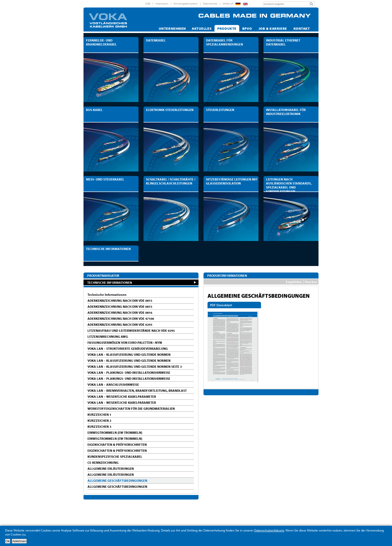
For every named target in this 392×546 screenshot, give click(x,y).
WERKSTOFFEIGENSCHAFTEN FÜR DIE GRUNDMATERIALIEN (131, 408)
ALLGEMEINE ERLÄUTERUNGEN (111, 468)
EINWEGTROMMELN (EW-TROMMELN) (115, 432)
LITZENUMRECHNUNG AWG (108, 336)
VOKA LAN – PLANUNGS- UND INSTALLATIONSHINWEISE (129, 372)
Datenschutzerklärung (269, 530)
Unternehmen (172, 28)
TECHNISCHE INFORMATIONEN (110, 282)
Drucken (311, 282)
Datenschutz (210, 3)
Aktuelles (202, 28)
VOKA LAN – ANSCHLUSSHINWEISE (113, 384)
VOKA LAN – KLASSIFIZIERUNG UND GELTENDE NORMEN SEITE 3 (135, 366)
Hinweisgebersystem (186, 3)
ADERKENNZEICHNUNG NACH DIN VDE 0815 (120, 300)
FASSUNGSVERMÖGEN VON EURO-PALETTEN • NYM (125, 342)
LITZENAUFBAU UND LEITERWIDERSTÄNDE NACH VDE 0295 (131, 330)
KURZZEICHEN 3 (99, 426)
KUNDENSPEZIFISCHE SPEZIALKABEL (115, 456)
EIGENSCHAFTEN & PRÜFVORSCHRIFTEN (117, 444)
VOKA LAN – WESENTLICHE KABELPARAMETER (122, 396)
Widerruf (228, 3)
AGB (148, 3)
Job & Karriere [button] (273, 28)
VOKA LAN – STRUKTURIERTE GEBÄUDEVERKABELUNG (128, 348)
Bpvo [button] (247, 28)
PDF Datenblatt (221, 305)
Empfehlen (294, 282)
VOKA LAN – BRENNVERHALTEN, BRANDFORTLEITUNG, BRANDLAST (137, 390)
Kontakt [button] (302, 28)
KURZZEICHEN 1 (99, 414)
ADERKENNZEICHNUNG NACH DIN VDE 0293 (120, 324)
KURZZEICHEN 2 (99, 420)
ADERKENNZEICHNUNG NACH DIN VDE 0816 (120, 312)
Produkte (227, 28)
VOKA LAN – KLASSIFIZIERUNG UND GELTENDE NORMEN (129, 354)
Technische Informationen (107, 294)
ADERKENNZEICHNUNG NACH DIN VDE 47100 (121, 318)
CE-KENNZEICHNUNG (103, 462)
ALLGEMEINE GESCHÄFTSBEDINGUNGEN (117, 480)
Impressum (162, 3)
